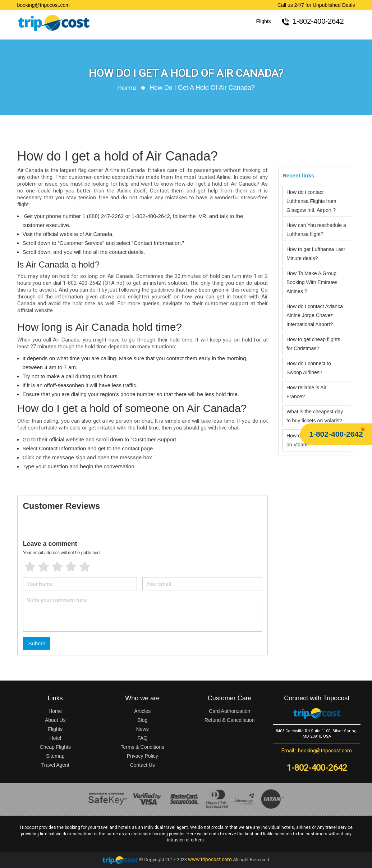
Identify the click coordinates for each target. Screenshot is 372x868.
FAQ (142, 738)
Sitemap (55, 756)
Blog (142, 720)
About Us (55, 720)
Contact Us (143, 765)
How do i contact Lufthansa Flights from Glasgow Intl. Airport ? (311, 201)
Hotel (55, 738)
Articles (142, 711)
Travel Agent (55, 765)
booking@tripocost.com (44, 5)
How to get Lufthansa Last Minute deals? (316, 254)
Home (127, 88)
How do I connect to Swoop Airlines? (309, 368)
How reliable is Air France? (306, 392)
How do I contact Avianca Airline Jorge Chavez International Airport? (315, 315)
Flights (263, 21)
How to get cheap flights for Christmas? (313, 344)
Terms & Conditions (143, 747)
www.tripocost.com (210, 859)
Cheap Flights (55, 747)
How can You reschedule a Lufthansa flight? (316, 230)
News (143, 729)
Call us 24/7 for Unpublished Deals (316, 5)
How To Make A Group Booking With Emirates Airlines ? (312, 282)
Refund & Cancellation (229, 720)
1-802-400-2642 (336, 434)
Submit (37, 643)
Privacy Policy (143, 756)
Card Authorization (229, 711)
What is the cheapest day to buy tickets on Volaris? (315, 416)
